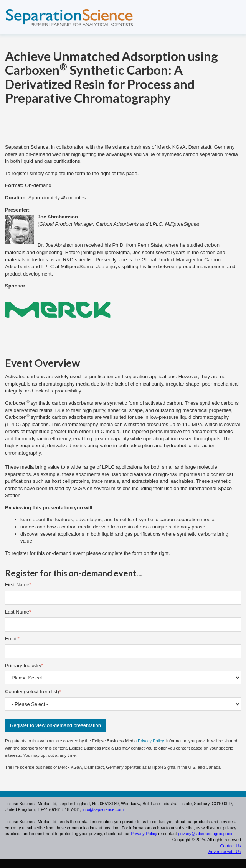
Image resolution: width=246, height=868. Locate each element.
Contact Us (231, 846)
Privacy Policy (151, 741)
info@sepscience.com (103, 809)
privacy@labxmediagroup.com (206, 834)
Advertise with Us (225, 852)
